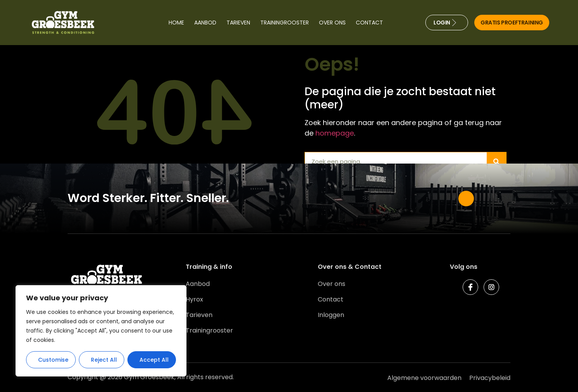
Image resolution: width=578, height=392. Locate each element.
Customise (53, 360)
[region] (101, 331)
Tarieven (238, 23)
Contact (369, 23)
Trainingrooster (285, 23)
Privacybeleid (490, 378)
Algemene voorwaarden (424, 378)
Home (176, 23)
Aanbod (205, 23)
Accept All (154, 360)
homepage (335, 133)
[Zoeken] (496, 162)
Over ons (332, 23)
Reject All (104, 360)
